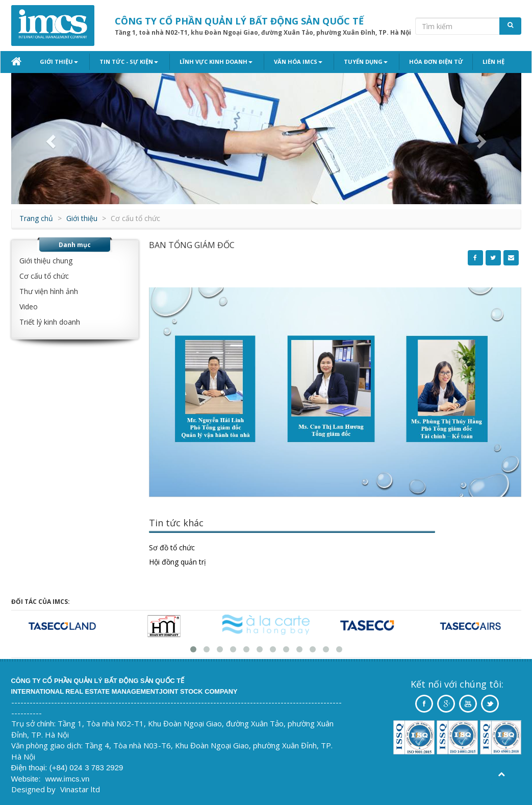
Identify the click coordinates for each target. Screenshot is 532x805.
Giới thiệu (59, 62)
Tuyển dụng (358, 62)
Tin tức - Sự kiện (127, 62)
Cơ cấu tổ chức (44, 276)
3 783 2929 (104, 767)
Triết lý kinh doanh (50, 322)
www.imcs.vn (68, 779)
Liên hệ (483, 62)
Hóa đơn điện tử (426, 62)
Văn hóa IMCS (292, 62)
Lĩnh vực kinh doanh (212, 62)
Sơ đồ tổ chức (172, 547)
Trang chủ (36, 218)
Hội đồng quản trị (178, 562)
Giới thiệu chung (46, 261)
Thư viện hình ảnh (49, 291)
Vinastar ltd (80, 789)
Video (29, 307)
